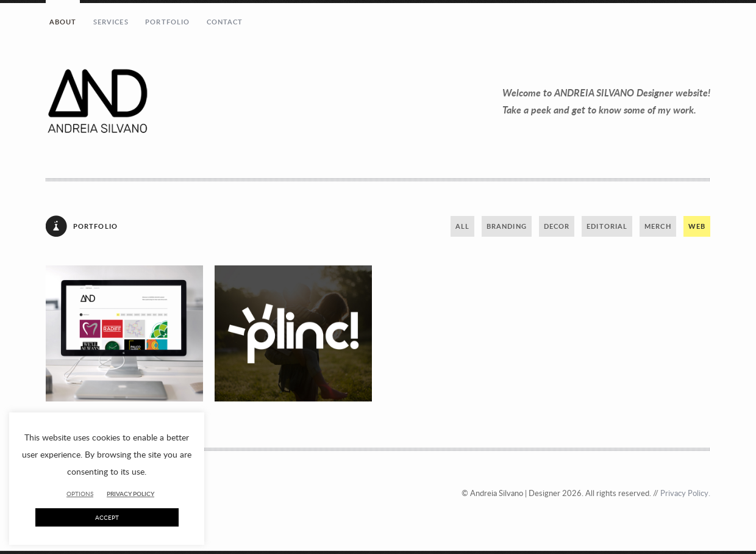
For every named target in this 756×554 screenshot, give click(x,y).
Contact (225, 22)
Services (111, 22)
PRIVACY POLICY (130, 494)
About (63, 22)
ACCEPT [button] (107, 517)
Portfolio (167, 22)
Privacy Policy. (685, 493)
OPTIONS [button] (80, 494)
